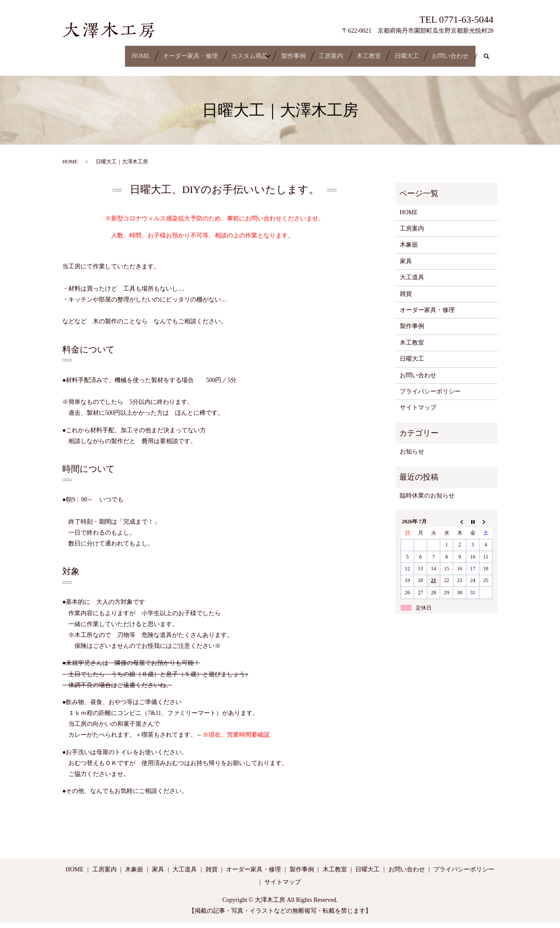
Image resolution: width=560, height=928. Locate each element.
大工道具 (412, 283)
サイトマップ (418, 413)
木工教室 (357, 52)
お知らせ (412, 457)
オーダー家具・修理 (141, 52)
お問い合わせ (456, 52)
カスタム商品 (209, 52)
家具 (406, 266)
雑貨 (406, 299)
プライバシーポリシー (430, 397)
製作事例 (263, 52)
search (79, 66)
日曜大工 (404, 52)
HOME (83, 52)
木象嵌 (409, 250)
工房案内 (310, 52)
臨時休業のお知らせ (427, 501)
